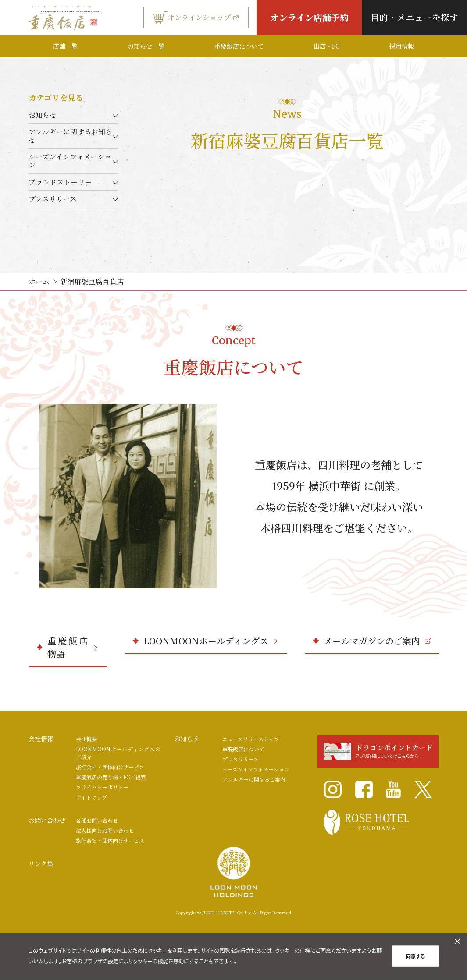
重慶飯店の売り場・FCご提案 (111, 777)
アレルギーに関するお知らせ (70, 136)
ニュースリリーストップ (251, 739)
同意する (415, 956)
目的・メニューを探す (414, 17)
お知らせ (43, 115)
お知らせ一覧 (146, 46)
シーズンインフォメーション (70, 161)
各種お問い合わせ (97, 820)
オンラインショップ (196, 18)
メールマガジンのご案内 (377, 641)
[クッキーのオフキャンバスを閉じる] (457, 941)
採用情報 (402, 46)
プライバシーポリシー (102, 787)
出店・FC (326, 46)
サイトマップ (91, 797)
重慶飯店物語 (72, 647)
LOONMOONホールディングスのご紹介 (118, 753)
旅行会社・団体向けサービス (110, 767)
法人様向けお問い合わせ (105, 830)
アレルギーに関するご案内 (254, 779)
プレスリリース (53, 199)
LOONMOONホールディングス (210, 641)
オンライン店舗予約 (309, 17)
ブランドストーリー (60, 182)
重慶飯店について (239, 46)
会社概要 (86, 739)
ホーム (39, 281)
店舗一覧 (65, 46)
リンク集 (41, 863)
